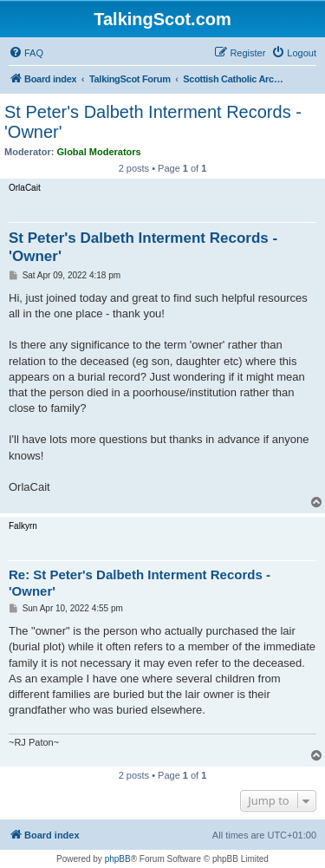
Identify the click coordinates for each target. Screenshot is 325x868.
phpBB (118, 859)
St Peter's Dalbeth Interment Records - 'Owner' (153, 122)
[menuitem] (26, 53)
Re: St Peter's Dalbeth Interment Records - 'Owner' (140, 583)
